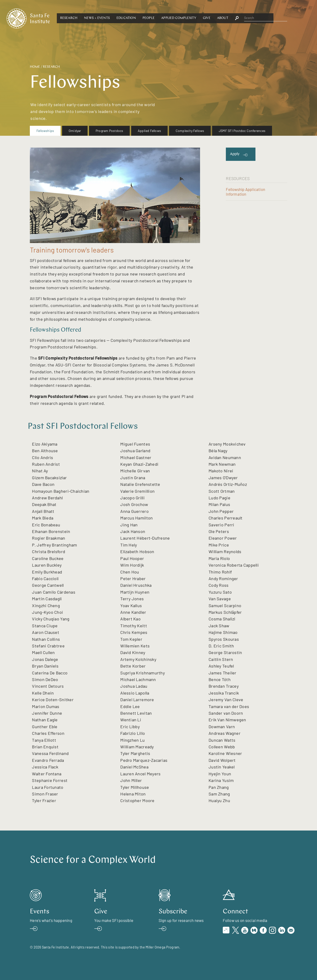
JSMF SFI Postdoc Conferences (242, 131)
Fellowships (45, 131)
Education (171, 18)
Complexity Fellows (190, 131)
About (268, 18)
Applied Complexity (224, 18)
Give (252, 18)
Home (35, 67)
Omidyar (75, 131)
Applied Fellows (149, 131)
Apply (235, 154)
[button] (114, 18)
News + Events (142, 18)
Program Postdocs (109, 131)
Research (114, 18)
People (194, 18)
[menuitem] (45, 131)
